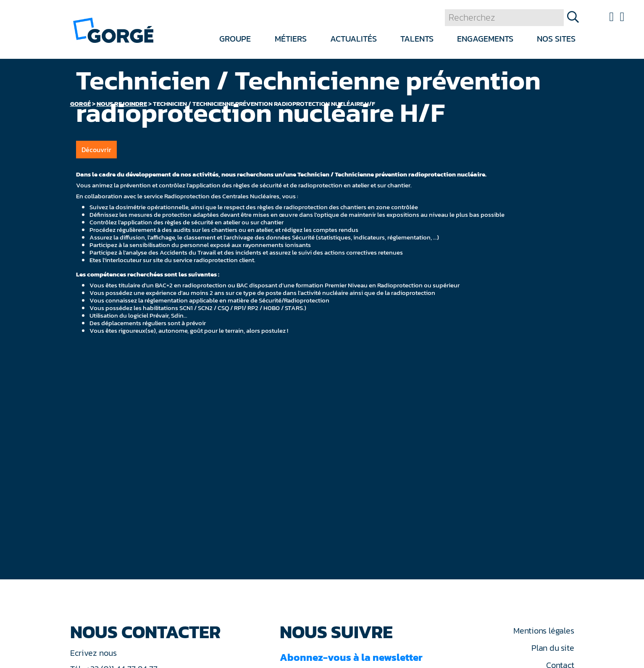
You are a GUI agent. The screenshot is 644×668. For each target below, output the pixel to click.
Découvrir (96, 150)
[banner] (113, 30)
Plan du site (553, 648)
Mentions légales (544, 631)
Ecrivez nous (95, 653)
